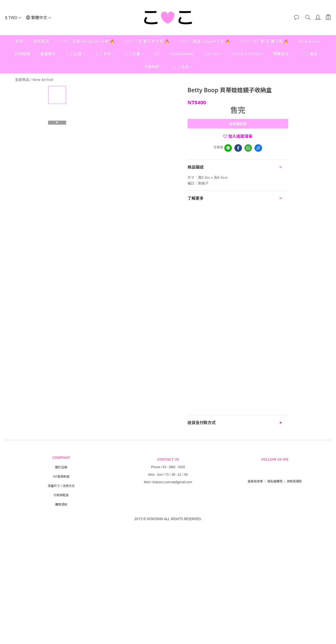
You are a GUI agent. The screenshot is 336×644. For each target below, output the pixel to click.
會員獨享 (48, 54)
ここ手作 (105, 54)
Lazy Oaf (213, 54)
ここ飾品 (312, 54)
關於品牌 (61, 467)
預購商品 (283, 54)
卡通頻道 (153, 67)
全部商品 (22, 80)
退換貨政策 (255, 481)
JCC (157, 54)
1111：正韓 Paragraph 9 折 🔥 (87, 41)
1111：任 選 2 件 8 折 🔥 (147, 41)
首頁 (19, 41)
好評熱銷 (22, 54)
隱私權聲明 (275, 481)
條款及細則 (295, 481)
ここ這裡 (76, 54)
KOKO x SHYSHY (248, 54)
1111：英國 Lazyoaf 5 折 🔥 (205, 41)
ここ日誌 (183, 67)
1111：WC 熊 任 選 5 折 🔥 (264, 41)
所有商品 (41, 41)
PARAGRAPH (181, 54)
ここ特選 (134, 54)
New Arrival (310, 41)
